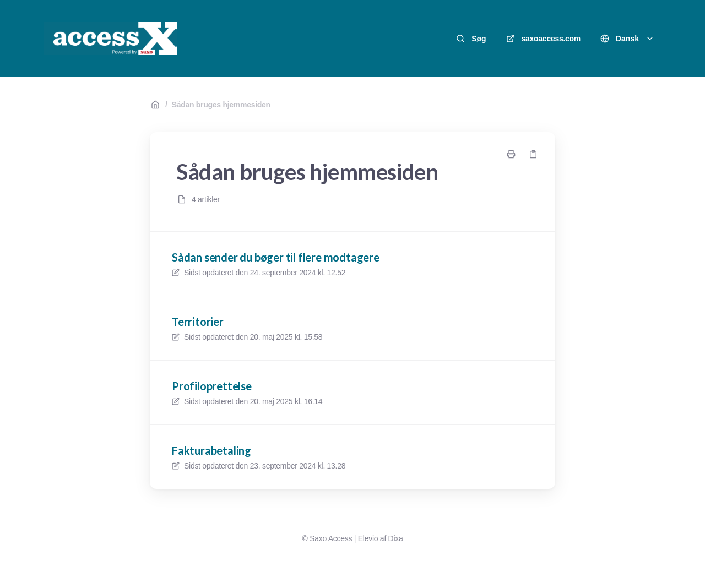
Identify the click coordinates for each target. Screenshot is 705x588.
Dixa (396, 538)
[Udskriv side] (511, 154)
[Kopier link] (533, 154)
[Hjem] (111, 39)
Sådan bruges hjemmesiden (221, 105)
